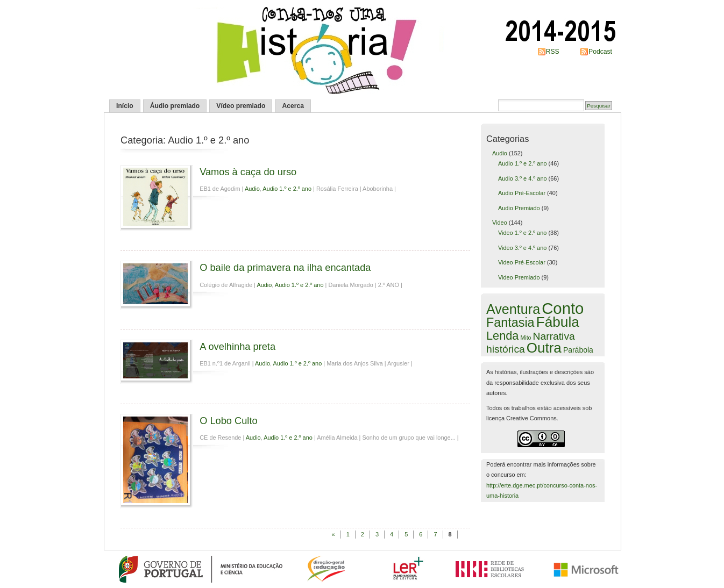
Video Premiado (519, 277)
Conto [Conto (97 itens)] (563, 308)
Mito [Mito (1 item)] (526, 338)
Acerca (293, 106)
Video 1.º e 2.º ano (523, 233)
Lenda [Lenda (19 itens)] (502, 336)
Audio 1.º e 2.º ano (287, 189)
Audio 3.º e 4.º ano (523, 178)
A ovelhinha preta (237, 346)
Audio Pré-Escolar (522, 193)
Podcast (600, 52)
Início (125, 106)
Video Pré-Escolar (522, 262)
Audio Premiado (519, 208)
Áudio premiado (175, 106)
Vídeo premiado (241, 106)
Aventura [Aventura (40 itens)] (513, 309)
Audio (252, 189)
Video (500, 223)
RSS (553, 52)
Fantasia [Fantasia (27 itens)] (510, 322)
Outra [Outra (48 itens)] (544, 348)
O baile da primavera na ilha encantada (285, 267)
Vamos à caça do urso (248, 172)
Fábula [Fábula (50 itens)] (558, 322)
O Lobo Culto (228, 421)
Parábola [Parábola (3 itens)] (578, 350)
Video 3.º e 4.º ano (523, 248)
